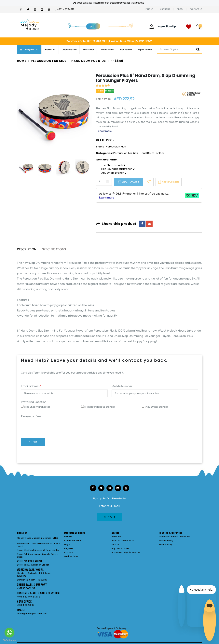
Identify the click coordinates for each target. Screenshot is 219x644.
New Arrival (88, 50)
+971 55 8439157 (26, 588)
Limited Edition (107, 50)
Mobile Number (122, 386)
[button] (199, 25)
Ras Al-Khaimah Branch (37, 565)
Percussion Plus (116, 147)
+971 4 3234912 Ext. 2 (28, 597)
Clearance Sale (69, 50)
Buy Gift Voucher (120, 548)
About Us (116, 537)
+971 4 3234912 (64, 9)
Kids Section (126, 50)
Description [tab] (27, 250)
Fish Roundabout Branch (118, 169)
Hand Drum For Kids (89, 61)
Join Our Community (123, 541)
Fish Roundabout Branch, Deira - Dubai (38, 556)
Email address (31, 386)
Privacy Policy (166, 541)
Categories (27, 50)
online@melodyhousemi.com (32, 614)
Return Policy (166, 545)
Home (22, 61)
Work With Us (71, 556)
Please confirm (31, 416)
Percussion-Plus (104, 331)
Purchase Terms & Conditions (175, 537)
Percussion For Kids (49, 61)
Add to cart (131, 182)
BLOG (180, 9)
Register (69, 548)
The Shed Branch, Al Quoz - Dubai (38, 545)
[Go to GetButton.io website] (9, 640)
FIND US (149, 9)
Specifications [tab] (54, 250)
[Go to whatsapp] (9, 633)
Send (33, 442)
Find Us (115, 545)
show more (105, 131)
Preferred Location (34, 402)
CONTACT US (196, 9)
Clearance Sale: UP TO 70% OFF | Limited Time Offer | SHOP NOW (109, 41)
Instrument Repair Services (126, 552)
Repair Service (145, 50)
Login (67, 545)
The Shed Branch (113, 165)
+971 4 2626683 (26, 605)
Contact (69, 552)
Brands (48, 50)
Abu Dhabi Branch (114, 173)
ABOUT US (165, 9)
